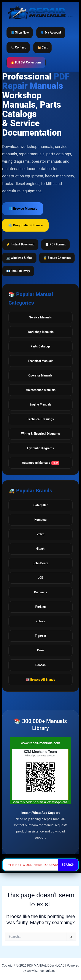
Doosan (40, 665)
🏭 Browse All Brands (40, 680)
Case (40, 650)
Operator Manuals (40, 375)
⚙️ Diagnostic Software (25, 225)
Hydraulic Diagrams (40, 448)
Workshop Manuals (40, 332)
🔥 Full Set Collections (26, 62)
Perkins (41, 607)
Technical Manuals (40, 361)
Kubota (40, 621)
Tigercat (40, 636)
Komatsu (40, 520)
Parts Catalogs (40, 346)
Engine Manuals (40, 404)
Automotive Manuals (41, 463)
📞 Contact (18, 47)
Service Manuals (40, 317)
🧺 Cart (42, 47)
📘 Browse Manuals (23, 209)
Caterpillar (41, 505)
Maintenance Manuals (40, 390)
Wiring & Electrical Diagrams (40, 434)
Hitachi (40, 549)
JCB (41, 578)
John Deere (41, 563)
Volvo (40, 534)
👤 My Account (51, 32)
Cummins (41, 592)
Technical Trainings (40, 419)
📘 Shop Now (20, 32)
